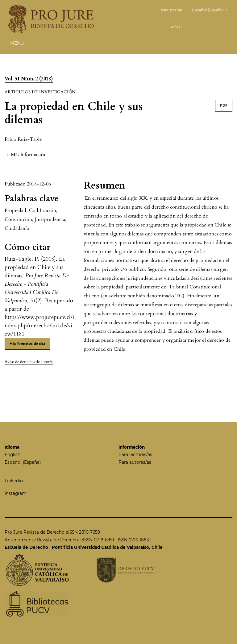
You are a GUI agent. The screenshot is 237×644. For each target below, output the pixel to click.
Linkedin (14, 481)
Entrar (176, 26)
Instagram (15, 493)
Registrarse (172, 10)
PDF (224, 106)
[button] (26, 155)
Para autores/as (135, 462)
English (12, 454)
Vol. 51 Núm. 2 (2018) (29, 79)
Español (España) (212, 9)
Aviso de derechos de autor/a (29, 362)
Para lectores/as (135, 454)
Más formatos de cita (27, 344)
